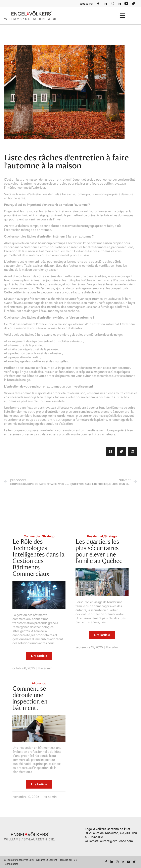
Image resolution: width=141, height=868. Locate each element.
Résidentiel (95, 536)
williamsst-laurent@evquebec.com (109, 841)
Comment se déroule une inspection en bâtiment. (30, 698)
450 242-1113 (85, 4)
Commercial (32, 536)
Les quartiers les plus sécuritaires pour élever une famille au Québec (99, 551)
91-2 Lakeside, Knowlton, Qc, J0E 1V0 (111, 833)
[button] (122, 16)
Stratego (48, 536)
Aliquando (39, 683)
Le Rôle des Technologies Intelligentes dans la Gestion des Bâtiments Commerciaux (38, 558)
